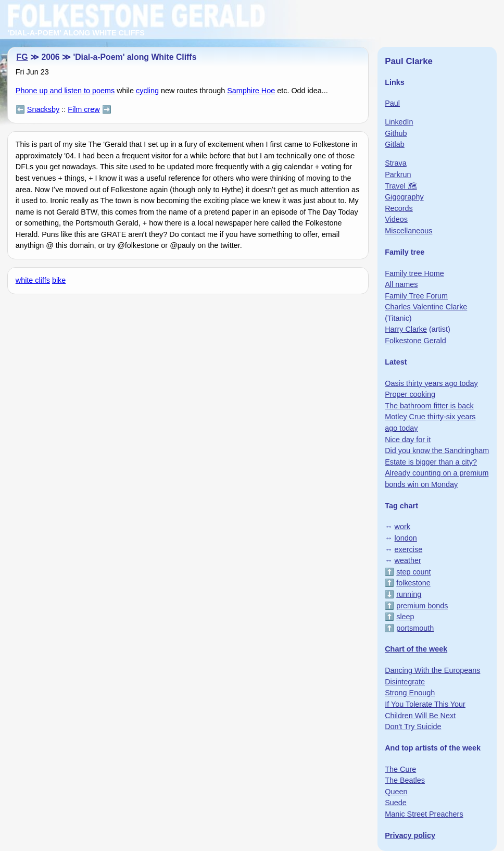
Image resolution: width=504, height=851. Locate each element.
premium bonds (422, 606)
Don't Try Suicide (413, 727)
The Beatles (405, 780)
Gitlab (395, 144)
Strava (396, 163)
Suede (396, 803)
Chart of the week (416, 649)
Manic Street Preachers (424, 814)
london (406, 538)
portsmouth (415, 628)
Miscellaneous (408, 231)
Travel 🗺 (401, 186)
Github (396, 133)
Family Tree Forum (416, 296)
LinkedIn (399, 122)
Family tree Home (414, 273)
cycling (147, 91)
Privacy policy (410, 835)
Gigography (404, 197)
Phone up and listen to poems (65, 91)
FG (22, 57)
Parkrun (398, 174)
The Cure (400, 769)
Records (399, 208)
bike (59, 280)
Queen (396, 792)
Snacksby (43, 109)
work (402, 527)
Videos (396, 219)
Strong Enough (410, 693)
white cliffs (33, 280)
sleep (405, 617)
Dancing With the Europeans (432, 670)
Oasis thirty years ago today (431, 383)
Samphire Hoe (251, 91)
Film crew (84, 109)
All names (401, 284)
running (409, 594)
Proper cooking (410, 394)
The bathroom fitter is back (429, 406)
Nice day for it (408, 440)
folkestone (413, 583)
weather (408, 560)
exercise (409, 549)
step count (413, 572)
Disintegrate (405, 682)
